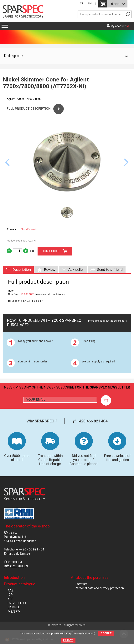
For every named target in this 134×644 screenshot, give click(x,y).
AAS (11, 590)
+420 (90, 421)
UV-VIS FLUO (17, 603)
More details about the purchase (106, 321)
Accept (106, 633)
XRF (10, 599)
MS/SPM (14, 612)
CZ (82, 3)
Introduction (14, 577)
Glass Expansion (29, 229)
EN (90, 3)
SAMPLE (14, 607)
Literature (81, 584)
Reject (68, 640)
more (91, 634)
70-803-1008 (27, 294)
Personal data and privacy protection (99, 588)
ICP (10, 595)
